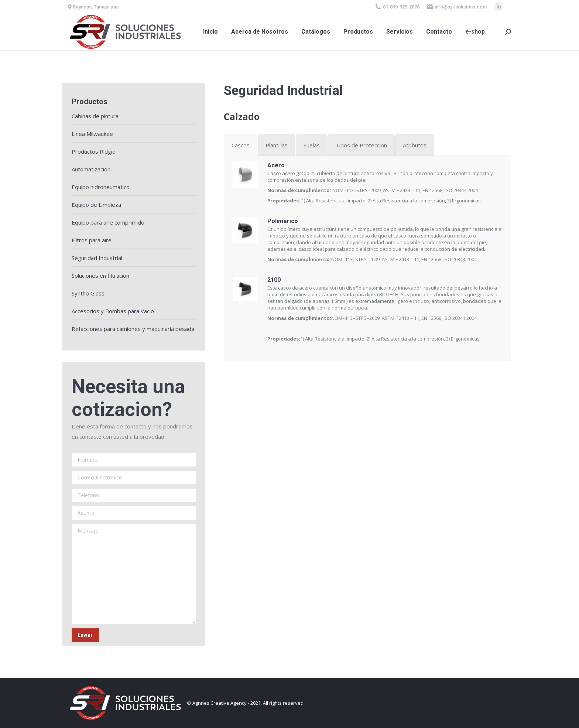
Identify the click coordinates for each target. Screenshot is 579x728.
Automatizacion (91, 169)
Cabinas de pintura (95, 116)
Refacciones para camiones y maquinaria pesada (133, 329)
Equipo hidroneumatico (101, 187)
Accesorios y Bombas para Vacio (113, 311)
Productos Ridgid (94, 151)
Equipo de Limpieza (96, 205)
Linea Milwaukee (92, 134)
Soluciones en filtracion (100, 276)
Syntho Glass (88, 293)
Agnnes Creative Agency (220, 703)
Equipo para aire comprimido (108, 222)
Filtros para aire (92, 240)
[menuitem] (210, 32)
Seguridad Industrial (97, 258)
